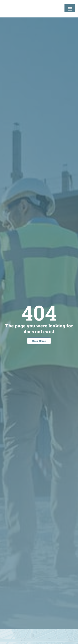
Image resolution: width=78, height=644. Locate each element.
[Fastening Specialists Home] (18, 10)
